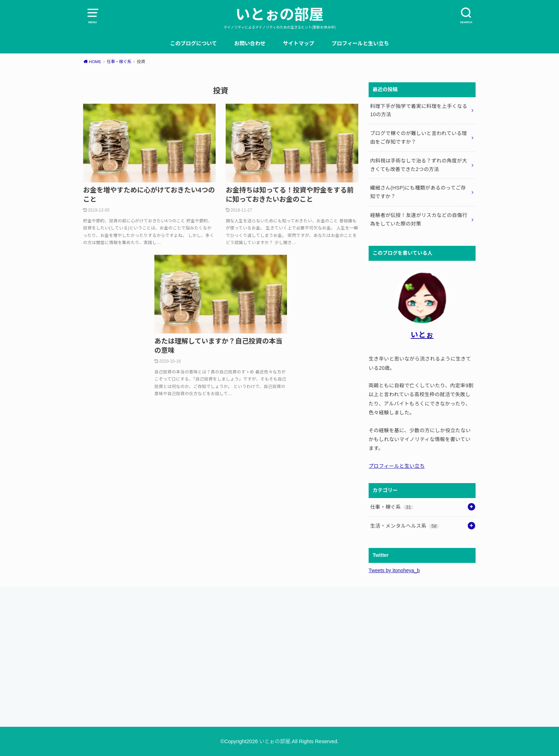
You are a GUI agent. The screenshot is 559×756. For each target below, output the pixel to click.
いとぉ (422, 335)
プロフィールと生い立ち (360, 43)
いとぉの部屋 (279, 15)
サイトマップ (299, 43)
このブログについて (193, 43)
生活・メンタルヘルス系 (404, 526)
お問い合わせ (250, 43)
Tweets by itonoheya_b (394, 570)
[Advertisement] (178, 655)
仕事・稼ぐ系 (392, 507)
